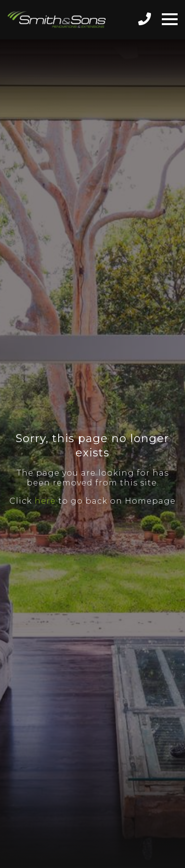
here (45, 501)
